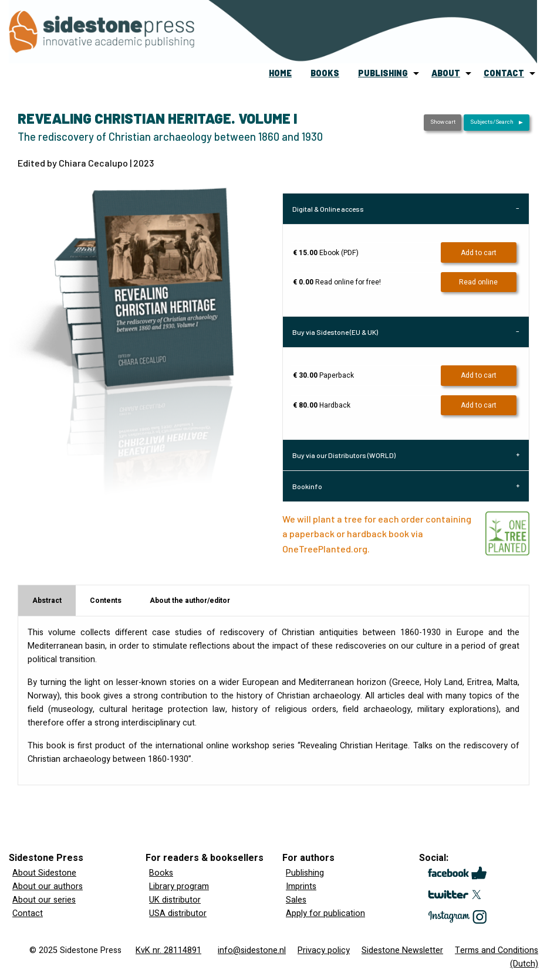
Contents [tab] (106, 601)
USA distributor (178, 913)
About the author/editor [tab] (190, 601)
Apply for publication (325, 913)
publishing (383, 73)
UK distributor (175, 900)
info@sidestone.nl (252, 950)
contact (504, 73)
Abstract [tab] (47, 601)
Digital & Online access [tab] (328, 209)
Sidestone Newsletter (402, 950)
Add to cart (479, 253)
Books (161, 873)
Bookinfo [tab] (307, 486)
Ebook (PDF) (326, 253)
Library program (179, 886)
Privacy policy (324, 950)
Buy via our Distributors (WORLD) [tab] (344, 455)
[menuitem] (280, 73)
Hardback (322, 405)
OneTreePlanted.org (325, 549)
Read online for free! (337, 282)
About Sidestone (44, 873)
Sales (296, 900)
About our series (44, 900)
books (325, 73)
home (280, 73)
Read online (478, 282)
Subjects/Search (492, 122)
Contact (28, 913)
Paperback (323, 375)
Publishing (305, 873)
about (446, 73)
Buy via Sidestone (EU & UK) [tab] (335, 332)
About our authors (48, 886)
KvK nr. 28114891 (168, 950)
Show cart (443, 122)
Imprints (301, 886)
